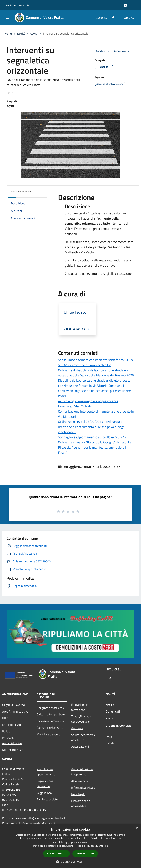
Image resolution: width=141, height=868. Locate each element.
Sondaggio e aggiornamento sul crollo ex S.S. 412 (92, 437)
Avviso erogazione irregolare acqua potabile (88, 401)
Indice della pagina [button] (22, 191)
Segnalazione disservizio (45, 784)
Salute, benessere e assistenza (83, 737)
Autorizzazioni (80, 747)
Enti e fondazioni (13, 725)
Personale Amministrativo (12, 740)
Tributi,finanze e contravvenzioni (81, 719)
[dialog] (70, 846)
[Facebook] (112, 18)
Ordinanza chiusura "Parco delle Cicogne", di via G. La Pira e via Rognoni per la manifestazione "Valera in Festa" (95, 447)
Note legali (78, 794)
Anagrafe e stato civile (51, 708)
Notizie (110, 705)
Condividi (104, 51)
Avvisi (34, 33)
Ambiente (77, 728)
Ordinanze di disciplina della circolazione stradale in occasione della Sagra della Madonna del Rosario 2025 (96, 373)
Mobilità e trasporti (49, 734)
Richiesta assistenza (49, 799)
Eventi (110, 743)
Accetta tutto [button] (56, 854)
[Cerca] (133, 18)
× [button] (137, 828)
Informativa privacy (83, 788)
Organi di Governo (13, 705)
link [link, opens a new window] (106, 846)
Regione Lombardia (17, 5)
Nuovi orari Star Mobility (75, 406)
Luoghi (110, 736)
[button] (70, 862)
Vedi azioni (122, 51)
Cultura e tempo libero (51, 714)
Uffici (5, 718)
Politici (6, 731)
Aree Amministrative (15, 711)
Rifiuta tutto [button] (85, 853)
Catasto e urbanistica (50, 728)
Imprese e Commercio (50, 721)
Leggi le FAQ (44, 793)
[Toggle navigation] (7, 17)
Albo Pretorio (79, 781)
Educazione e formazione (79, 707)
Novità (21, 33)
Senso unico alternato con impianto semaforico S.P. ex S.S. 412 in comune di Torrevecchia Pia (96, 362)
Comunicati (113, 711)
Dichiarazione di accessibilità (81, 803)
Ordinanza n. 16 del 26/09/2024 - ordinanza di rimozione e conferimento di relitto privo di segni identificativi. (92, 427)
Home (8, 33)
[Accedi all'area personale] (125, 5)
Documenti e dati (13, 750)
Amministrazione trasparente (82, 772)
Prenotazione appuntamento (46, 772)
